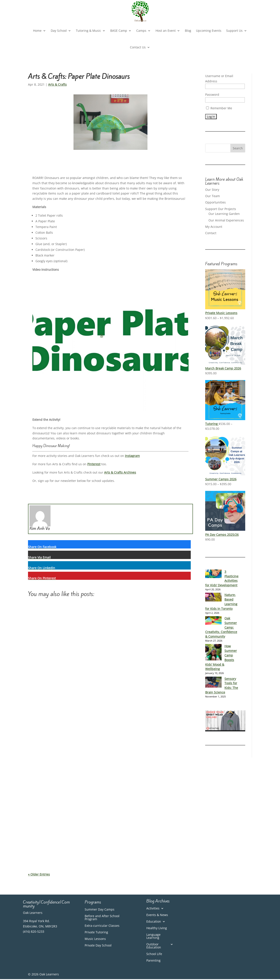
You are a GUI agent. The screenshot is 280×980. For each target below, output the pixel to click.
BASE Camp (119, 31)
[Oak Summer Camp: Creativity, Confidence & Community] (213, 621)
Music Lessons (95, 939)
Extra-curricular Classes (102, 926)
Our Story (212, 190)
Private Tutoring (96, 932)
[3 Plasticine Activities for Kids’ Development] (213, 574)
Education (154, 922)
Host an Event (166, 31)
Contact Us (138, 47)
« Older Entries (39, 874)
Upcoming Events (209, 31)
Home (37, 31)
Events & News (157, 915)
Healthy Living (157, 928)
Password (212, 95)
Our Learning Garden (224, 214)
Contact (211, 233)
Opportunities (215, 202)
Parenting (153, 961)
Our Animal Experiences (226, 220)
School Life (154, 954)
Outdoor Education (154, 946)
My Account (214, 227)
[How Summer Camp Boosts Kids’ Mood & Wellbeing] (213, 652)
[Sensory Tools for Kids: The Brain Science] (213, 682)
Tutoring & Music (88, 31)
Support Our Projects (221, 209)
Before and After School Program (102, 918)
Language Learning (153, 936)
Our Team (213, 196)
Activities (153, 909)
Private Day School (98, 946)
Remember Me (219, 108)
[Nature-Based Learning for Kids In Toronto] (213, 597)
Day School (59, 31)
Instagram (132, 456)
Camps (141, 31)
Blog (188, 31)
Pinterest (94, 464)
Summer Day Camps (100, 910)
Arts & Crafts (57, 84)
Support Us (234, 31)
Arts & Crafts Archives (120, 472)
